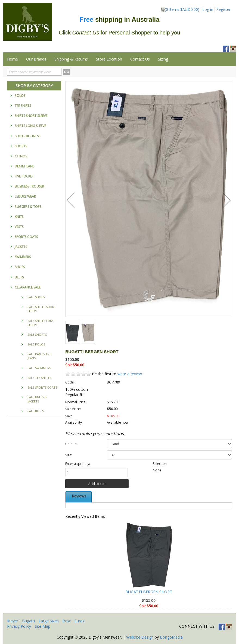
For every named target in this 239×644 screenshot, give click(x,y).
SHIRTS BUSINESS (27, 136)
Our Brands (36, 59)
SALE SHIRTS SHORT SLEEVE (42, 309)
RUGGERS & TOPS (28, 207)
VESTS (19, 227)
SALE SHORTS (37, 334)
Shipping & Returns (71, 59)
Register (223, 9)
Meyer (13, 621)
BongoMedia (171, 637)
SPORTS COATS (26, 237)
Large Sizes (49, 621)
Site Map (43, 626)
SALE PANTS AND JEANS (40, 356)
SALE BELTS (36, 411)
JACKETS (21, 247)
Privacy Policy (19, 626)
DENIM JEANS (24, 166)
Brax (67, 621)
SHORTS (21, 146)
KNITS (19, 217)
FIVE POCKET (24, 176)
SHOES (20, 267)
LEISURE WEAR (25, 196)
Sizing (163, 59)
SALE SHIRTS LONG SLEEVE (41, 323)
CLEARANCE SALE (28, 287)
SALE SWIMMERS (39, 368)
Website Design (140, 637)
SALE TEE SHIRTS (39, 378)
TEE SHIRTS (23, 106)
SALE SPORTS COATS (42, 387)
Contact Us (140, 59)
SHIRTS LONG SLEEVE (30, 126)
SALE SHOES (36, 297)
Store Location (109, 59)
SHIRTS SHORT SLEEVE (31, 116)
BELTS (19, 277)
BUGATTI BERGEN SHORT (149, 592)
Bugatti (28, 621)
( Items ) (180, 9)
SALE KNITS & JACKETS (37, 399)
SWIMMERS (23, 257)
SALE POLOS (36, 344)
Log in (208, 9)
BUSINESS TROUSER (29, 186)
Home (13, 59)
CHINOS (21, 156)
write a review (130, 374)
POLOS (20, 96)
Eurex (79, 621)
